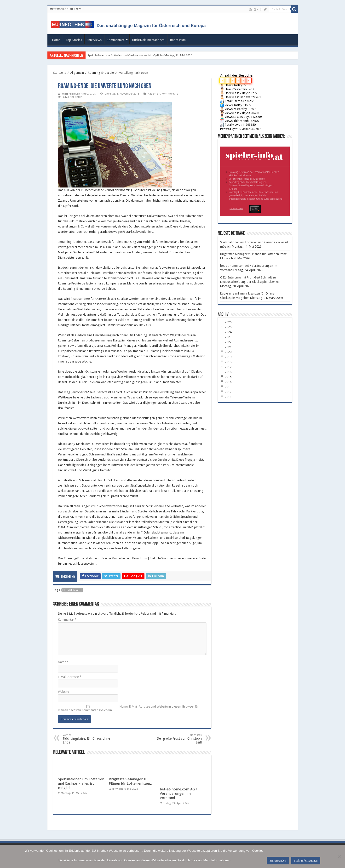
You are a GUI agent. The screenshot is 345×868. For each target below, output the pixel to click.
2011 (226, 397)
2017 (226, 367)
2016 (226, 372)
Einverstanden (278, 861)
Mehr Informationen (306, 861)
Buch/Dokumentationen (148, 40)
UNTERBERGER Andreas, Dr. (79, 94)
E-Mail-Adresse (70, 677)
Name (63, 662)
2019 (226, 357)
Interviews (94, 40)
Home (56, 40)
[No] (339, 857)
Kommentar (67, 620)
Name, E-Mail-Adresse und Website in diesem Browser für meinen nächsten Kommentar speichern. (128, 708)
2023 (226, 337)
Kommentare (116, 40)
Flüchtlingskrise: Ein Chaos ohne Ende (87, 739)
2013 (226, 387)
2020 (226, 352)
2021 (226, 347)
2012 (226, 392)
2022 (226, 342)
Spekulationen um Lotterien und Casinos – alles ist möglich (81, 783)
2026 (226, 322)
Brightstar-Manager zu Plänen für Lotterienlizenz (130, 781)
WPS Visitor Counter (248, 129)
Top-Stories (74, 40)
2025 (226, 327)
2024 (226, 332)
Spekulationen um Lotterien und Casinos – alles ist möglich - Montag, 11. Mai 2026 (140, 55)
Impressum (178, 40)
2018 (226, 362)
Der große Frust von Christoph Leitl (177, 739)
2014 (226, 382)
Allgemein (77, 73)
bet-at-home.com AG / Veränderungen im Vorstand (178, 794)
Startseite (60, 73)
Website (63, 692)
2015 (226, 377)
